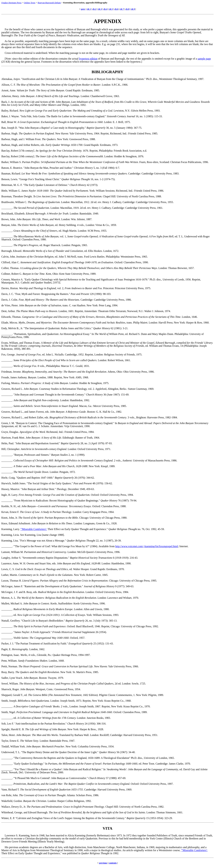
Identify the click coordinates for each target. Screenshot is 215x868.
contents (113, 863)
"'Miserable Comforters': (34, 529)
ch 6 (116, 9)
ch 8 (127, 9)
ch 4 (105, 9)
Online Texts (30, 3)
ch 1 (89, 9)
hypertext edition (88, 59)
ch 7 (122, 9)
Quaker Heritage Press (11, 3)
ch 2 (94, 9)
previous (103, 863)
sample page (204, 59)
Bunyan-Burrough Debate (49, 3)
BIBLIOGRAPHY (107, 72)
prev (83, 9)
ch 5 (111, 9)
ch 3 (100, 9)
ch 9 (133, 9)
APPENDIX (107, 21)
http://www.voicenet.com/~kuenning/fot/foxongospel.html (147, 546)
